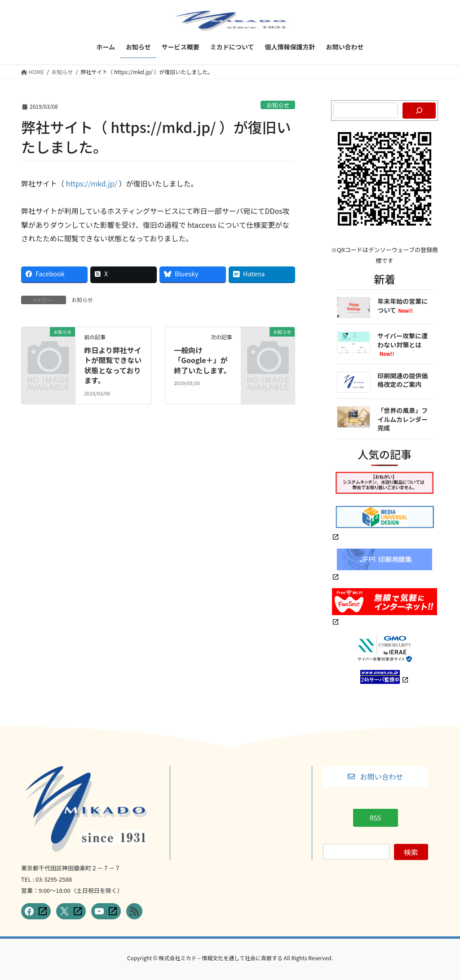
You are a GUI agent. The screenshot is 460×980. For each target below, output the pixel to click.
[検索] (419, 111)
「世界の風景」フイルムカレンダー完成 (402, 419)
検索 (411, 852)
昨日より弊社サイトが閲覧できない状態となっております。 (113, 365)
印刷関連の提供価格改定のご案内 (402, 380)
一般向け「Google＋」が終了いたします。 (202, 360)
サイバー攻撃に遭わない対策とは (402, 344)
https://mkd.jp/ (92, 183)
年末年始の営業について (402, 306)
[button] (376, 776)
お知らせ (278, 105)
